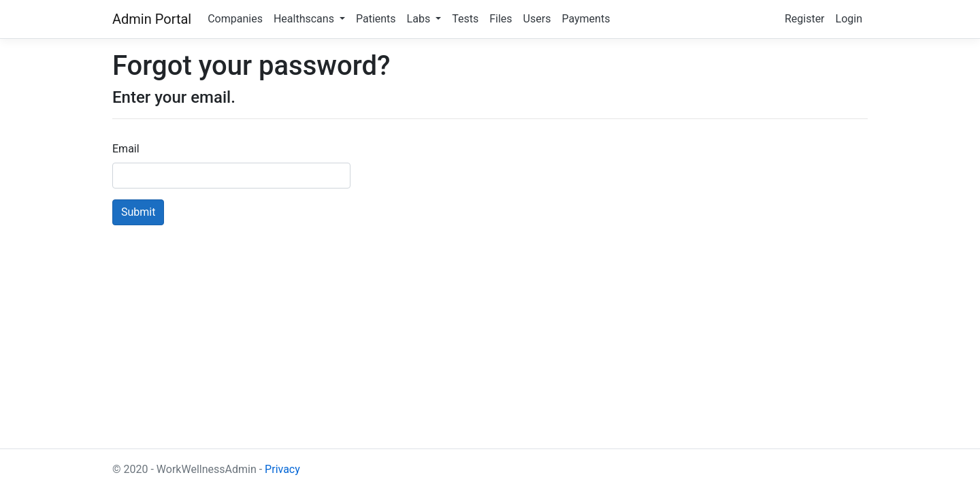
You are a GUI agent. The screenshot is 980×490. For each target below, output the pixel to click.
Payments (586, 19)
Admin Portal (152, 19)
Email (126, 149)
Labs (420, 19)
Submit (138, 212)
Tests (465, 19)
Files (501, 19)
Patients (376, 19)
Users (537, 19)
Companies (235, 19)
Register (805, 19)
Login (849, 19)
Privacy (282, 469)
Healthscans (305, 19)
